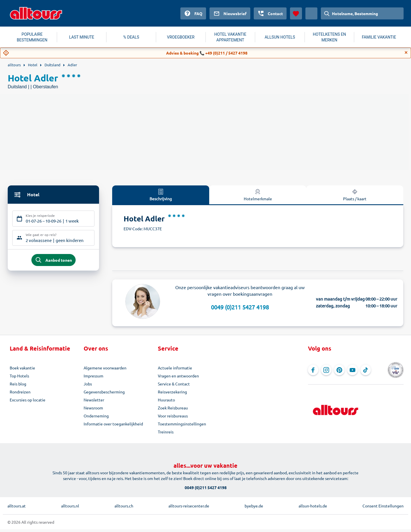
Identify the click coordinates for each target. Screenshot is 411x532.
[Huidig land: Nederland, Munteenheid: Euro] (311, 13)
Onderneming (96, 418)
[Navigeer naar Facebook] (313, 373)
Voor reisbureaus (173, 418)
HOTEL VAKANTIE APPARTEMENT (230, 37)
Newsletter (94, 402)
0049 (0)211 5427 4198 (240, 310)
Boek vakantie (22, 370)
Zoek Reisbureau (173, 410)
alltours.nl (70, 508)
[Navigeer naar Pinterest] (339, 373)
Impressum (93, 378)
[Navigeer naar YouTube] (352, 373)
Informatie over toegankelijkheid (113, 426)
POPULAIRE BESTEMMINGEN (32, 37)
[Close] (406, 53)
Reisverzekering (172, 394)
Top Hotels (19, 378)
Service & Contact (174, 386)
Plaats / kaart (355, 195)
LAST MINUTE (82, 37)
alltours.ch (124, 508)
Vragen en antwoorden (178, 378)
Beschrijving (161, 195)
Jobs (88, 386)
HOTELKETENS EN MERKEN (329, 37)
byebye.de (254, 508)
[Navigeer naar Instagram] (326, 373)
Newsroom (93, 410)
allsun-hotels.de (313, 508)
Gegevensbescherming (104, 394)
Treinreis (166, 434)
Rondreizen (20, 394)
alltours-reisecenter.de (189, 508)
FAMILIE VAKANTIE (379, 37)
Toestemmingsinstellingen (182, 426)
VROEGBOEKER (181, 37)
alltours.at (17, 508)
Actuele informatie (175, 370)
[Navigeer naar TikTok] (366, 373)
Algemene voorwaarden (105, 370)
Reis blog (18, 386)
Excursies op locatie (28, 402)
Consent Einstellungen (383, 508)
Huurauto (166, 402)
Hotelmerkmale (258, 195)
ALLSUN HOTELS (280, 37)
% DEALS (131, 37)
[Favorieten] (296, 13)
